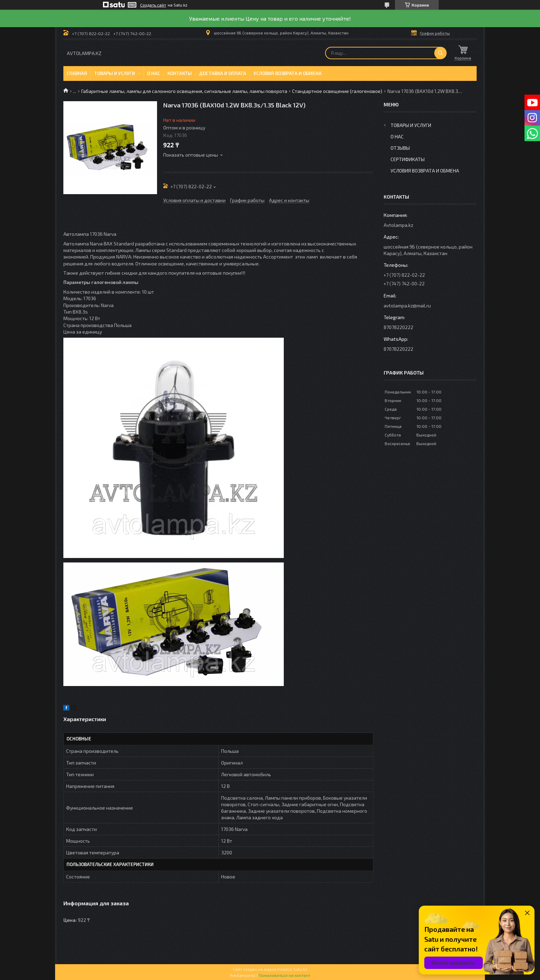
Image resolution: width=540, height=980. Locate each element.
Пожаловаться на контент (284, 975)
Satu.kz (300, 969)
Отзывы (400, 148)
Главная (77, 73)
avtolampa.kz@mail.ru (407, 305)
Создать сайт (153, 5)
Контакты (180, 73)
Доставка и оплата (223, 73)
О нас (154, 73)
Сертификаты (408, 159)
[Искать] (440, 53)
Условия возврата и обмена (288, 73)
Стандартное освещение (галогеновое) (337, 91)
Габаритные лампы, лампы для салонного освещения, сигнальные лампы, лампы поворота (184, 91)
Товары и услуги (115, 73)
